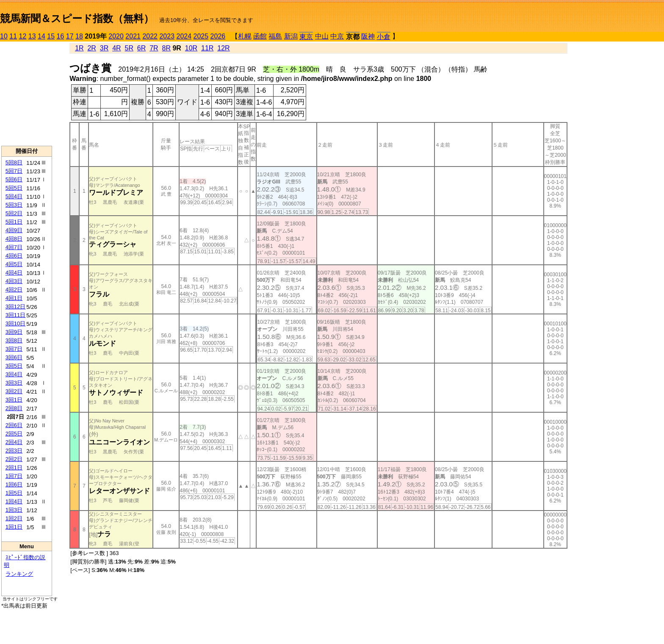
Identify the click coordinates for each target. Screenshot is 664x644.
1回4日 (14, 501)
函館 (260, 36)
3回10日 (16, 323)
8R (166, 48)
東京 (306, 37)
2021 (133, 36)
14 (41, 36)
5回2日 (14, 213)
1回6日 (14, 484)
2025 (201, 36)
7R (154, 48)
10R (191, 48)
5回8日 (14, 162)
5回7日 (14, 171)
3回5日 (14, 366)
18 (79, 36)
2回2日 (14, 459)
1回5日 (14, 493)
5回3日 (14, 205)
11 (13, 36)
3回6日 (14, 357)
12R (223, 48)
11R (207, 48)
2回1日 (14, 468)
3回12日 (16, 307)
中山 (322, 36)
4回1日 (14, 298)
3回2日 (14, 391)
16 (61, 36)
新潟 (291, 36)
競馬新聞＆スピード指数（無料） (77, 18)
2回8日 (14, 408)
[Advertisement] (27, 94)
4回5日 (14, 264)
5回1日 (14, 222)
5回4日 (14, 196)
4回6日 (14, 256)
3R (104, 48)
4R (116, 48)
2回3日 (14, 451)
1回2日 (14, 518)
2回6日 (14, 425)
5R (129, 48)
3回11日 (16, 315)
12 (23, 36)
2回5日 (14, 434)
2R (91, 48)
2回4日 (14, 442)
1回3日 (14, 510)
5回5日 (14, 188)
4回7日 (14, 247)
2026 (218, 36)
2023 (167, 36)
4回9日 (14, 230)
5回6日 (14, 179)
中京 (337, 36)
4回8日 (14, 239)
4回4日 (14, 273)
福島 (275, 36)
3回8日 (14, 340)
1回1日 (14, 527)
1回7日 (14, 476)
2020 (116, 36)
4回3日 (14, 281)
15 (51, 36)
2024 (184, 36)
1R (79, 48)
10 (4, 36)
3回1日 (14, 400)
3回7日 (14, 349)
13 (32, 36)
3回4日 (14, 374)
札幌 (245, 36)
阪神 (368, 36)
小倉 (384, 37)
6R (141, 48)
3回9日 (14, 332)
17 (70, 36)
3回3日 (14, 383)
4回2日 (14, 290)
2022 (150, 36)
